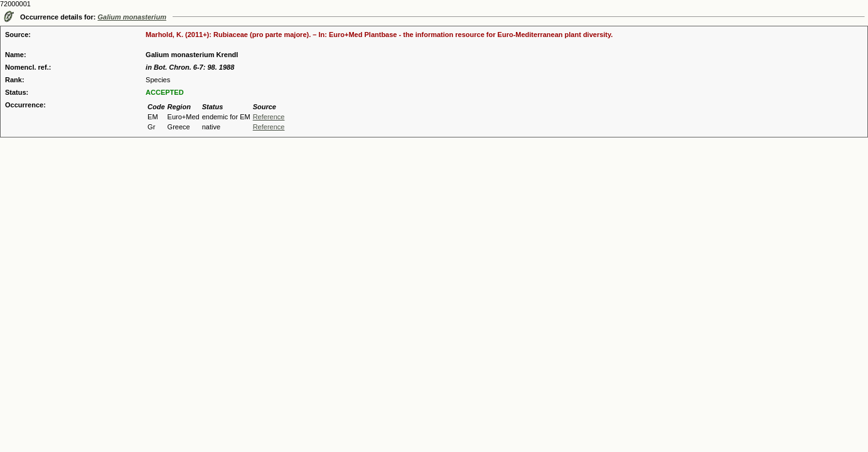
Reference (269, 117)
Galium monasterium (132, 17)
